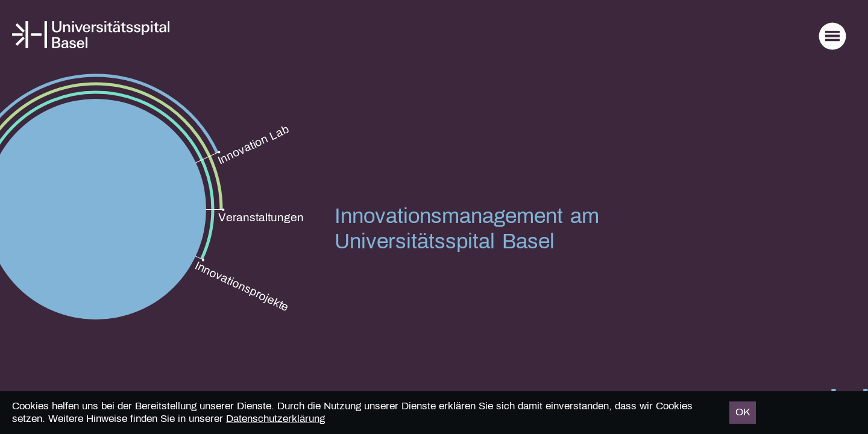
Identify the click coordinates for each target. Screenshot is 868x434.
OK (743, 412)
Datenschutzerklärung (275, 419)
